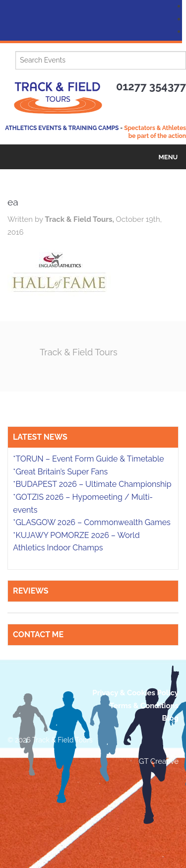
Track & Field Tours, (80, 219)
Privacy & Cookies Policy (135, 693)
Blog (170, 718)
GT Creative (159, 761)
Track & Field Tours (79, 352)
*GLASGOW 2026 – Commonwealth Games (92, 522)
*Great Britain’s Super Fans (60, 472)
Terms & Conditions (144, 706)
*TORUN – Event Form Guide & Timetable (88, 459)
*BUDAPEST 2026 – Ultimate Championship (92, 484)
